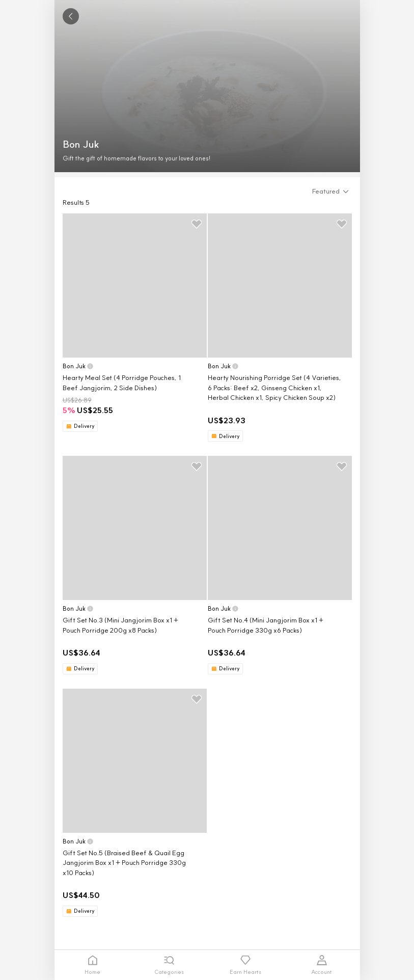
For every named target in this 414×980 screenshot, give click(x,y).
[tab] (93, 965)
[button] (332, 192)
